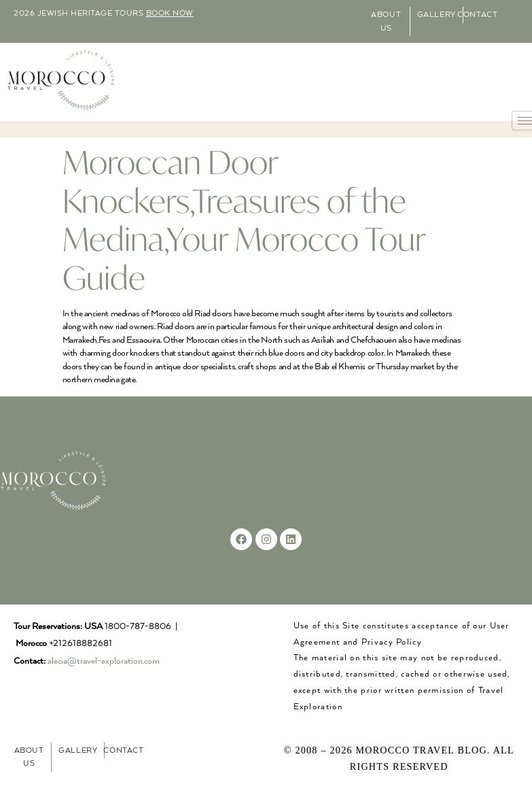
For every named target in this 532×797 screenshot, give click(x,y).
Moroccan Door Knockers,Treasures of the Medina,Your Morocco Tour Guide (244, 219)
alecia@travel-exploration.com (104, 661)
